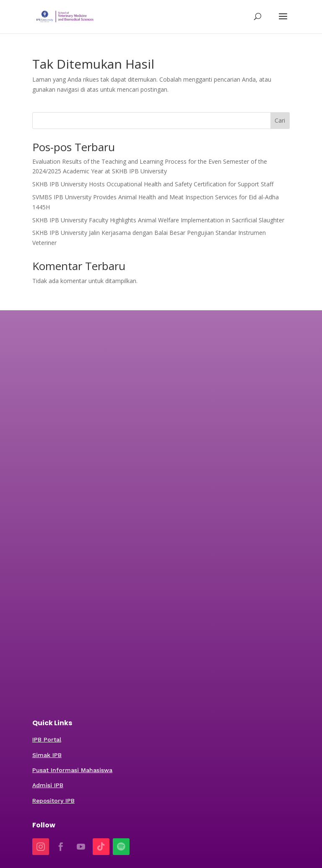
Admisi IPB (48, 785)
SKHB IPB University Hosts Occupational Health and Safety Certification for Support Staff (153, 184)
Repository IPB (53, 801)
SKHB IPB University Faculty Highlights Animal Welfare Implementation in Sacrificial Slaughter (158, 220)
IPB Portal (47, 739)
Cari (280, 120)
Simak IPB (47, 755)
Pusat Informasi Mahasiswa (72, 770)
